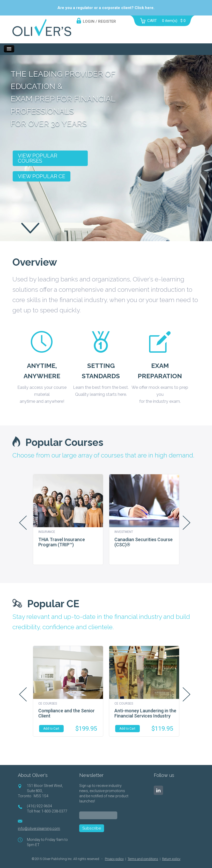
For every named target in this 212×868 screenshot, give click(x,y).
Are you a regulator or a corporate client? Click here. (106, 8)
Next (187, 523)
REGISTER (107, 21)
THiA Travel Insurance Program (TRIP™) (62, 542)
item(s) (174, 21)
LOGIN (89, 21)
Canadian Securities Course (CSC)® (144, 542)
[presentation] (119, 842)
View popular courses (38, 158)
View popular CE (42, 176)
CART (152, 21)
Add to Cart (51, 729)
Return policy (171, 859)
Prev (23, 523)
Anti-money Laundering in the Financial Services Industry (145, 713)
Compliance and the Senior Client (67, 713)
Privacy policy (114, 859)
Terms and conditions (143, 859)
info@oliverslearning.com (39, 828)
